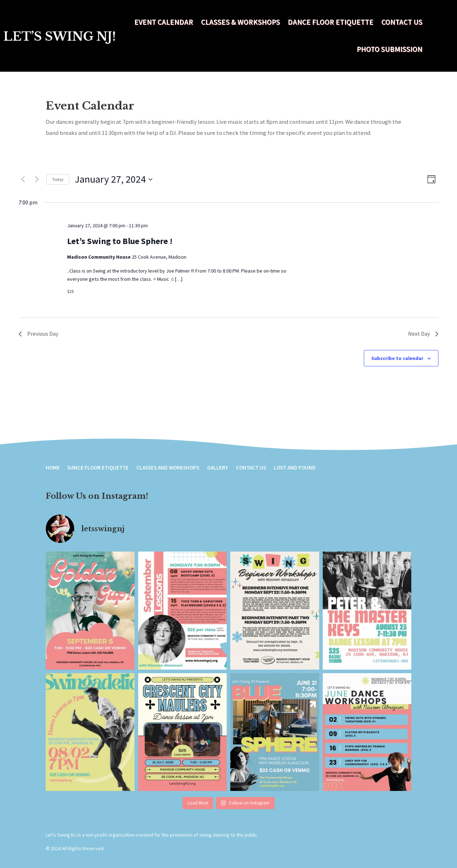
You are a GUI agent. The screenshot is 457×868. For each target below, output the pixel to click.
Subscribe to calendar (397, 358)
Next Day (423, 334)
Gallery (218, 468)
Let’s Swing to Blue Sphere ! (120, 241)
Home (53, 468)
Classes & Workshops (240, 22)
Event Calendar (164, 22)
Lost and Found (295, 468)
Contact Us (402, 22)
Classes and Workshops (168, 468)
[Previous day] (23, 179)
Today (58, 179)
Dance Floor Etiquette (331, 22)
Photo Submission (390, 49)
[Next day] (37, 179)
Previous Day (38, 334)
